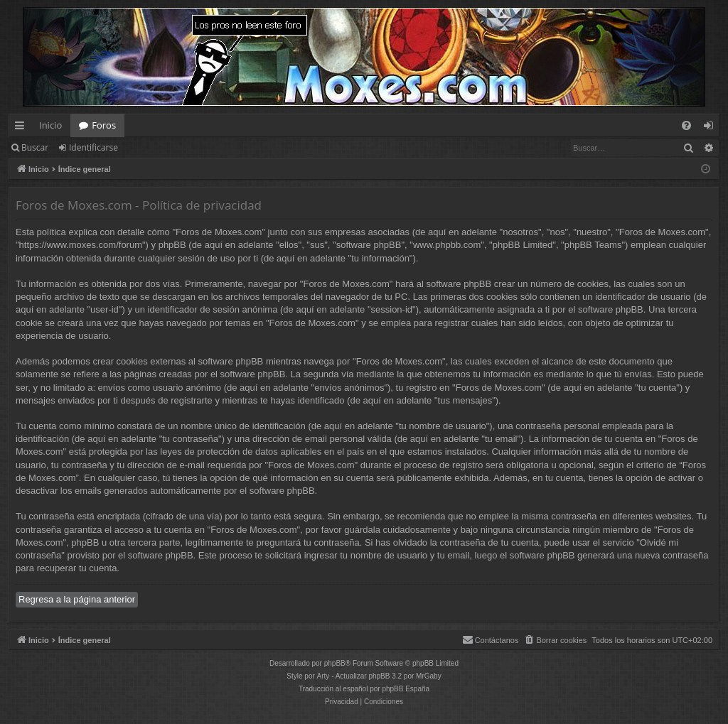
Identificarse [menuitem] (712, 128)
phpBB (335, 663)
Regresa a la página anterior (77, 599)
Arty (323, 676)
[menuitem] (686, 125)
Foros (104, 125)
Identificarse (93, 147)
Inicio (50, 125)
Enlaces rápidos (22, 128)
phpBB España (406, 689)
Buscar (35, 147)
